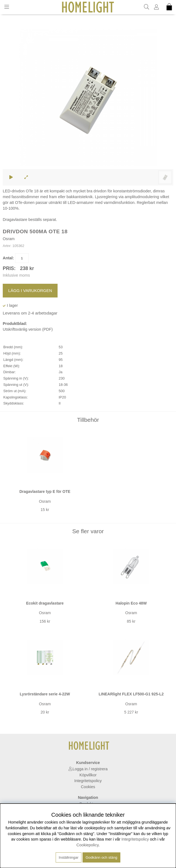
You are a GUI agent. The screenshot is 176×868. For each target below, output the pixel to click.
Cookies (88, 787)
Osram (9, 239)
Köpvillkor (88, 775)
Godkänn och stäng (101, 857)
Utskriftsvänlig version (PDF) (28, 329)
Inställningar (69, 857)
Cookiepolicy (88, 845)
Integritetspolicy (88, 781)
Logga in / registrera (90, 769)
